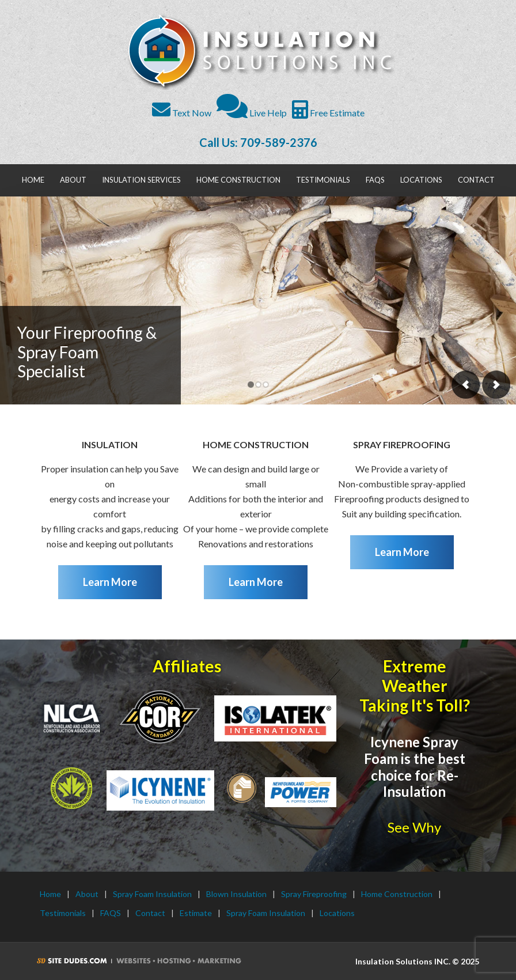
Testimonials (63, 913)
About (87, 894)
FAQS (111, 913)
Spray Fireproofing (314, 894)
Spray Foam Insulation (152, 894)
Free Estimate (328, 113)
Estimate (196, 913)
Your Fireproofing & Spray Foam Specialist (87, 352)
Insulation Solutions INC (259, 52)
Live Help (252, 113)
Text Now (182, 113)
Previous (466, 385)
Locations (337, 913)
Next (496, 385)
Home (50, 894)
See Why (414, 827)
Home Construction (397, 894)
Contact (150, 913)
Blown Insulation (236, 894)
